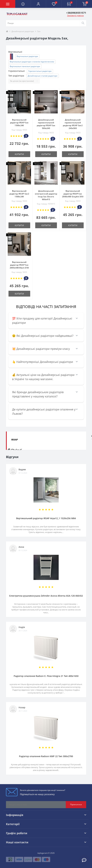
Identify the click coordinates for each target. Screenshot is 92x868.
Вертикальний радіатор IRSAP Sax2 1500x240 (19, 194)
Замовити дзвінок (75, 15)
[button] (38, 4)
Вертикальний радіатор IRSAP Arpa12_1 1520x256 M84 (46, 518)
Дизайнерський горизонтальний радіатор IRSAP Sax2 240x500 (73, 124)
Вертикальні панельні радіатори (25, 66)
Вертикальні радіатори (27, 56)
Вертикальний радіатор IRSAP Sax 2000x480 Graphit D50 (73, 194)
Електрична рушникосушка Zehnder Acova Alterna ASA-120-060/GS (46, 596)
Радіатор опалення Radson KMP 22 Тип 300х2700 (46, 756)
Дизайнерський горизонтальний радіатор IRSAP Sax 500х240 (46, 124)
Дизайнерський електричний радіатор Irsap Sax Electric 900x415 (46, 195)
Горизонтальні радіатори (40, 71)
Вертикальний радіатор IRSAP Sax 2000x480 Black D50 (19, 265)
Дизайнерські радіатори (23, 31)
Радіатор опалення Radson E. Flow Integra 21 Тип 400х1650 (46, 676)
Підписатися (76, 804)
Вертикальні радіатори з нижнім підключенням (32, 62)
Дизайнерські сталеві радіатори (43, 76)
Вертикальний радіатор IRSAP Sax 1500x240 (19, 123)
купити (19, 154)
